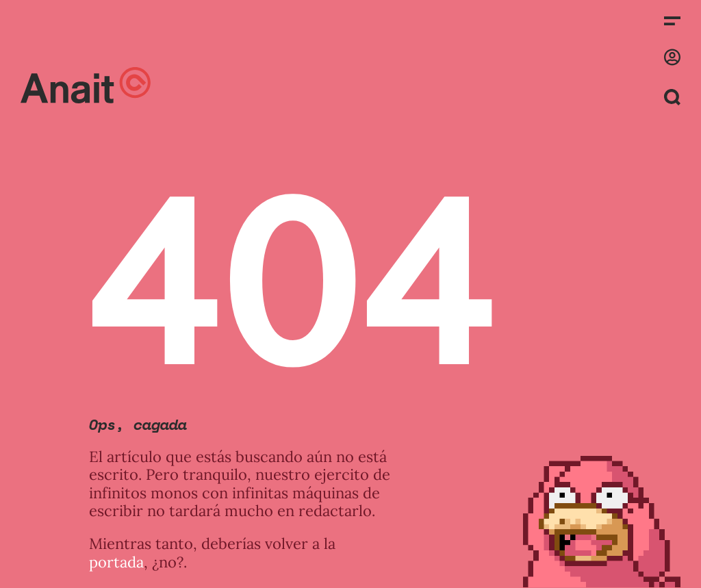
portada (116, 562)
